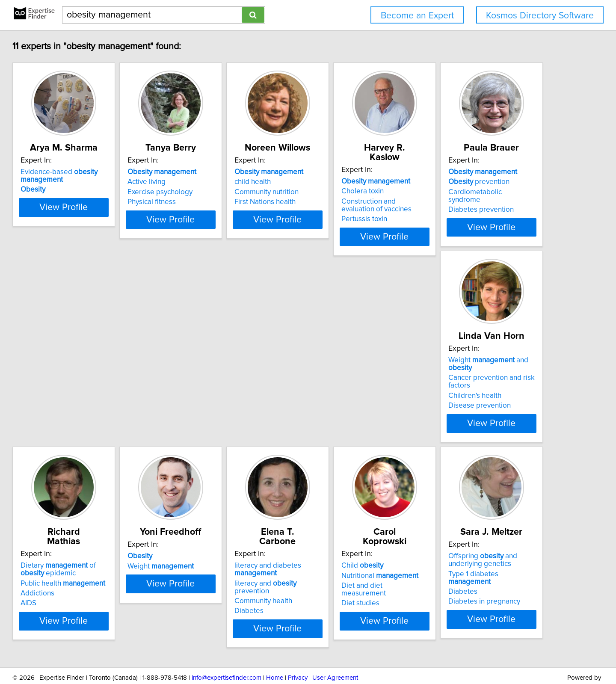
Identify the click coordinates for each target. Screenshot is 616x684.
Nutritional (226, 558)
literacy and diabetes (93, 552)
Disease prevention (219, 398)
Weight (478, 370)
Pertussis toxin (467, 210)
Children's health (214, 388)
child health (334, 182)
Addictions (333, 388)
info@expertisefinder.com (227, 653)
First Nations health (347, 202)
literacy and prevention (109, 566)
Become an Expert (417, 16)
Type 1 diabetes (363, 566)
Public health (358, 378)
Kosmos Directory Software (540, 16)
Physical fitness (212, 202)
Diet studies (207, 578)
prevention (90, 370)
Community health (88, 576)
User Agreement (335, 653)
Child (209, 548)
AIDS (324, 398)
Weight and (240, 360)
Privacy (298, 653)
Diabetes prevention (92, 390)
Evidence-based (98, 176)
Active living (207, 182)
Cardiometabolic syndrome (103, 380)
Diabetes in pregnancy (352, 586)
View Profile (114, 227)
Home (275, 653)
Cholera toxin (466, 182)
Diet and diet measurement (231, 569)
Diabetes (74, 586)
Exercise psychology (220, 192)
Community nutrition (348, 192)
